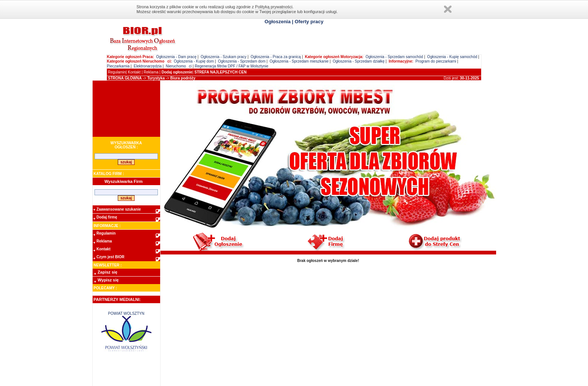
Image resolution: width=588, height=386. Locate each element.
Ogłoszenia (278, 22)
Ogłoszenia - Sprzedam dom (242, 61)
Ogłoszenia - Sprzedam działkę (358, 61)
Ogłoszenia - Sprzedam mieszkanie (299, 61)
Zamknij (448, 9)
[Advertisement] (126, 109)
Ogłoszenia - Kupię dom (194, 61)
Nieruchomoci (179, 66)
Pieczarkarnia (118, 66)
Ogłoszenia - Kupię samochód (452, 57)
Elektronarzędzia (148, 66)
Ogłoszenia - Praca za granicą (276, 57)
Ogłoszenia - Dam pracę (176, 57)
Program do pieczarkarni (436, 61)
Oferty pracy (309, 22)
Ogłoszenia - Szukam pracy (223, 57)
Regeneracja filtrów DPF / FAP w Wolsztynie (231, 66)
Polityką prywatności (274, 7)
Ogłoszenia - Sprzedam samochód (394, 57)
